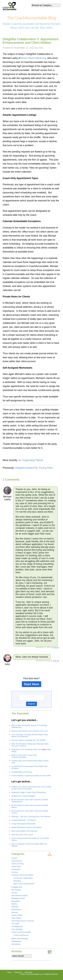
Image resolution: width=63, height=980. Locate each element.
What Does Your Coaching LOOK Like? (27, 749)
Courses (15, 872)
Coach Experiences (21, 935)
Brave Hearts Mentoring (34, 58)
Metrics (14, 904)
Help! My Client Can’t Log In (22, 835)
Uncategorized (17, 926)
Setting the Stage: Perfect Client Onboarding (29, 792)
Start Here (31, 684)
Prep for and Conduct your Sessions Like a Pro (30, 731)
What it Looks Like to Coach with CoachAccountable (24, 756)
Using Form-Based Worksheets (24, 824)
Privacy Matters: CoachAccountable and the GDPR (31, 776)
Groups (14, 893)
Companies (16, 869)
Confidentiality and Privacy (22, 772)
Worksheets (16, 944)
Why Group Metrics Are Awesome (24, 831)
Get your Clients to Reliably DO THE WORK (28, 740)
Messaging (16, 901)
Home (9, 972)
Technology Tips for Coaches (23, 921)
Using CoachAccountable (21, 932)
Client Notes (16, 867)
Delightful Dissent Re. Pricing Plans (34, 468)
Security (15, 912)
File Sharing (16, 890)
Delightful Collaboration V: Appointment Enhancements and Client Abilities (31, 41)
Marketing (17, 881)
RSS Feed (28, 972)
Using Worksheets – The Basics (24, 820)
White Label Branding (20, 939)
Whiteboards (16, 941)
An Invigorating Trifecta (31, 460)
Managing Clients (18, 898)
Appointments (17, 861)
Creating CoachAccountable (22, 875)
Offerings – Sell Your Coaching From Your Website (31, 816)
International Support (20, 895)
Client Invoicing (17, 864)
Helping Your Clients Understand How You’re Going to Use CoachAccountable (31, 788)
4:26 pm (56, 647)
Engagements (17, 887)
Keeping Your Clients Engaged (23, 796)
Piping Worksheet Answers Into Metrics (27, 827)
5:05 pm (56, 661)
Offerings (15, 907)
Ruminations (16, 910)
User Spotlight (17, 929)
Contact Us (18, 972)
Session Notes (17, 915)
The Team (15, 924)
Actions (14, 858)
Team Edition (17, 918)
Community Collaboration (23, 878)
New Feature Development (24, 884)
